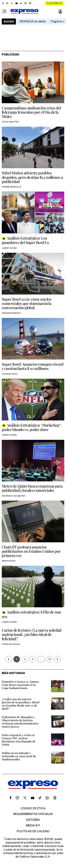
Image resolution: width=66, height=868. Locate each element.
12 (50, 659)
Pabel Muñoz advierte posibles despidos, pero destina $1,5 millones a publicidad (32, 177)
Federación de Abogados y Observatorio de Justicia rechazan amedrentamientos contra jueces (20, 722)
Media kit (33, 825)
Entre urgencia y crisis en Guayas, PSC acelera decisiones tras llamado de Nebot (19, 740)
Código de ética (33, 808)
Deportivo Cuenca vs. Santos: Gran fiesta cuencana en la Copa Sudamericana (21, 685)
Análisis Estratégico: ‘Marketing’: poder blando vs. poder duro (31, 427)
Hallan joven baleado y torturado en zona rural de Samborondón (19, 756)
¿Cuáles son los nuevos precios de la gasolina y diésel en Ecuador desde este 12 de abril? (21, 704)
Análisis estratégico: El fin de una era (31, 614)
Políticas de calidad (33, 831)
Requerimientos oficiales (33, 814)
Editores (33, 820)
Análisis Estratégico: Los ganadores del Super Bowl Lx (25, 240)
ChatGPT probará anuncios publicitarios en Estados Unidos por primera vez (31, 551)
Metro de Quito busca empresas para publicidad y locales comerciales (32, 488)
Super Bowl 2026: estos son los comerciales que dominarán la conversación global (26, 303)
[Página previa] (9, 659)
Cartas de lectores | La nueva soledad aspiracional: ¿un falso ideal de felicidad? (32, 634)
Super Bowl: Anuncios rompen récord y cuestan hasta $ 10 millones (33, 366)
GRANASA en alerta (32, 21)
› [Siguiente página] (57, 659)
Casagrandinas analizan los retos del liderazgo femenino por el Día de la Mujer (31, 112)
